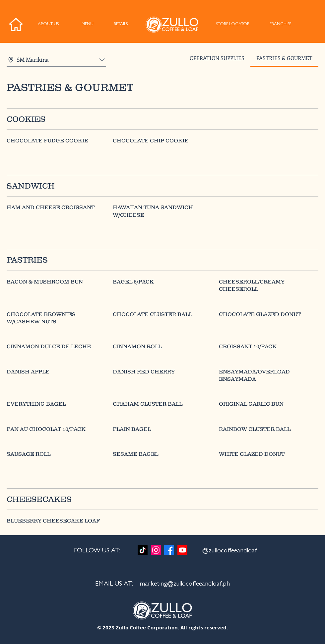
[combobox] (56, 60)
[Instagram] (156, 550)
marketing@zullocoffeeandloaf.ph (185, 584)
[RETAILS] (121, 25)
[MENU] (87, 25)
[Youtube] (182, 550)
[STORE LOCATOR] (233, 25)
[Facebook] (169, 550)
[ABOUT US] (48, 25)
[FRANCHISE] (280, 25)
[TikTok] (143, 550)
